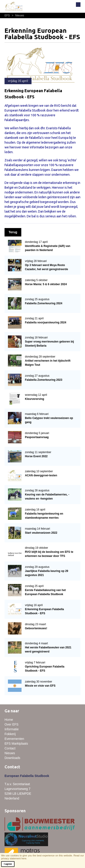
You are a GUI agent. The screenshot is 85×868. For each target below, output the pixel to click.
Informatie (12, 729)
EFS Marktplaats (16, 744)
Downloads (12, 758)
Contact (10, 748)
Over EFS (11, 724)
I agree (8, 864)
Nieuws (17, 15)
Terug (13, 232)
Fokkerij (10, 734)
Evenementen (14, 739)
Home (9, 720)
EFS (8, 15)
